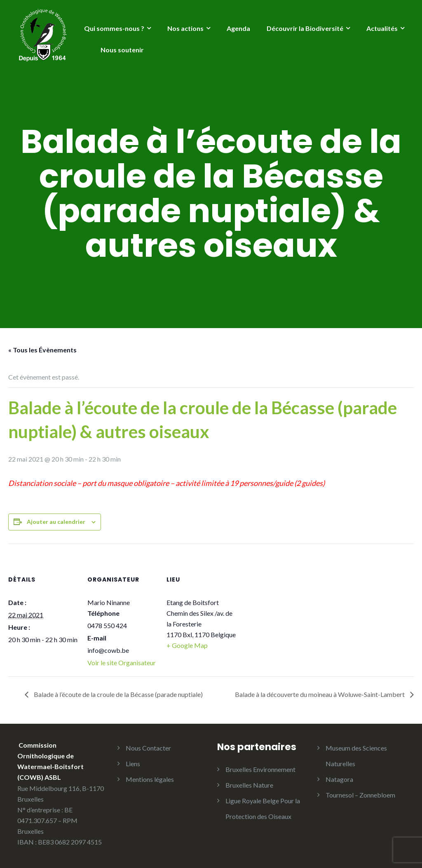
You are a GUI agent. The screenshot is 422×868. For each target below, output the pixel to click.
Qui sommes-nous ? (114, 28)
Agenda (238, 28)
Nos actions (185, 28)
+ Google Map (187, 645)
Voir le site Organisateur (122, 663)
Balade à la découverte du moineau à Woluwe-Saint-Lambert (320, 694)
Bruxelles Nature (249, 785)
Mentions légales (150, 779)
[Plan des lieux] (289, 600)
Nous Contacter (148, 748)
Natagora (339, 779)
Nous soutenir (122, 50)
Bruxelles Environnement (260, 769)
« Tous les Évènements (42, 350)
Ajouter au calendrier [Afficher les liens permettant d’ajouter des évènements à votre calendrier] (56, 522)
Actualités (382, 28)
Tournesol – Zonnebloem (360, 795)
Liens (133, 764)
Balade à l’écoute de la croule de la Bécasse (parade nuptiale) (118, 694)
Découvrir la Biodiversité (305, 28)
